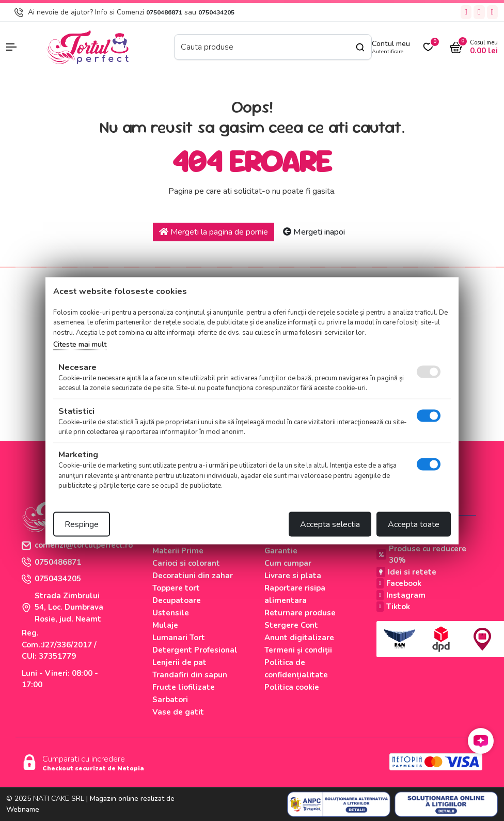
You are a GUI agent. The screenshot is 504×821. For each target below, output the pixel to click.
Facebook (399, 583)
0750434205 (216, 12)
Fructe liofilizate (184, 687)
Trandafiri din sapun (190, 675)
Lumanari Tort (179, 638)
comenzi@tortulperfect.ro (77, 545)
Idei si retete (406, 572)
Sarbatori (170, 700)
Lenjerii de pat (179, 662)
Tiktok (393, 607)
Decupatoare (177, 600)
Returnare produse (300, 613)
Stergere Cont (291, 625)
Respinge (82, 524)
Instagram (401, 595)
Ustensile (171, 613)
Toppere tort (176, 588)
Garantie (281, 551)
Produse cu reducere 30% (421, 555)
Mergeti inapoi (314, 232)
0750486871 (164, 12)
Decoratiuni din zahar (193, 576)
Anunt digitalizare (299, 638)
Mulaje (165, 625)
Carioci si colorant (186, 563)
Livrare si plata (293, 576)
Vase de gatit (178, 712)
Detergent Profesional (195, 650)
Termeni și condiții (298, 650)
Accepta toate (414, 524)
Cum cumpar (288, 563)
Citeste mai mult (80, 344)
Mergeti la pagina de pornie (214, 232)
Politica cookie (292, 687)
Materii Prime (178, 551)
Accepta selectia (330, 524)
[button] (21, 47)
